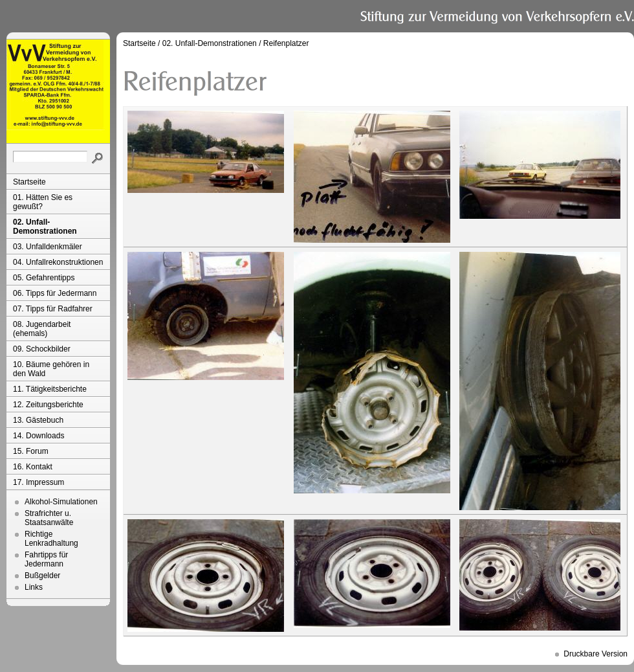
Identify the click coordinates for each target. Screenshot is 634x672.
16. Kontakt (33, 467)
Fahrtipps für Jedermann (46, 559)
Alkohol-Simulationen (61, 502)
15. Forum (31, 451)
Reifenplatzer (286, 43)
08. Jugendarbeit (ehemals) (42, 329)
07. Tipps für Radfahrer (53, 309)
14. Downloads (38, 436)
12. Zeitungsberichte (48, 405)
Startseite (29, 182)
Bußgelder (42, 576)
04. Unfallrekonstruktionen (58, 262)
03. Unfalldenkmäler (48, 247)
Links (34, 587)
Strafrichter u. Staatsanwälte (49, 518)
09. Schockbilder (42, 349)
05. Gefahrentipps (44, 278)
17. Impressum (38, 482)
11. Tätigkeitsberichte (50, 389)
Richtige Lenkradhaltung (51, 539)
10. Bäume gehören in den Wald (51, 369)
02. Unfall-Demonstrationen (45, 227)
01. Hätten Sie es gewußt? (43, 202)
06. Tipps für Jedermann (55, 293)
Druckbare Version (596, 654)
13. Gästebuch (38, 420)
